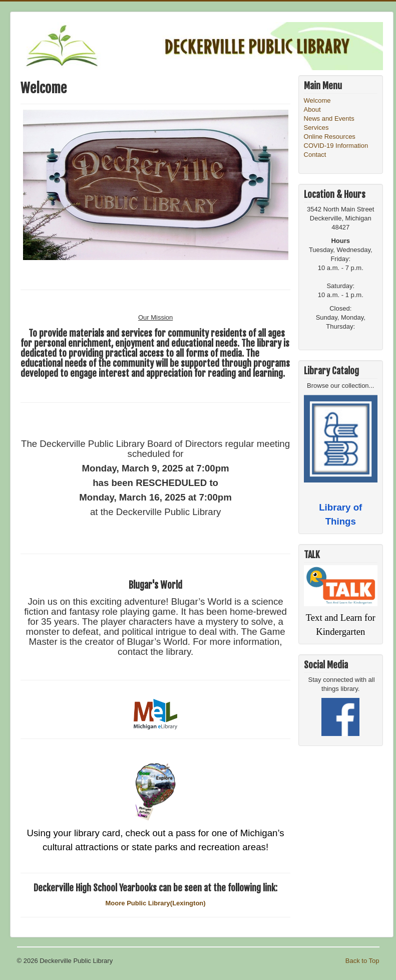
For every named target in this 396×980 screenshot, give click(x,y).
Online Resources (330, 137)
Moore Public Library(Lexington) (156, 903)
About (312, 109)
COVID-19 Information (336, 146)
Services (316, 128)
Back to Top (362, 961)
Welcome (317, 100)
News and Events (329, 118)
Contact (315, 155)
